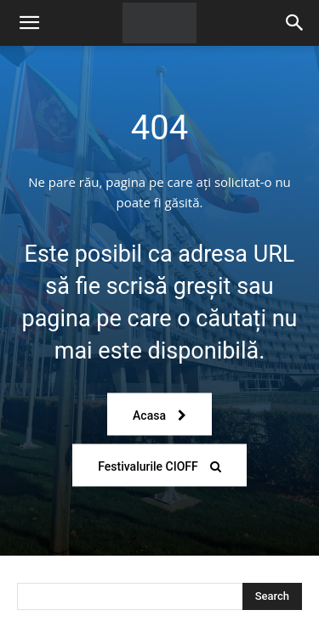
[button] (29, 23)
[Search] (295, 23)
